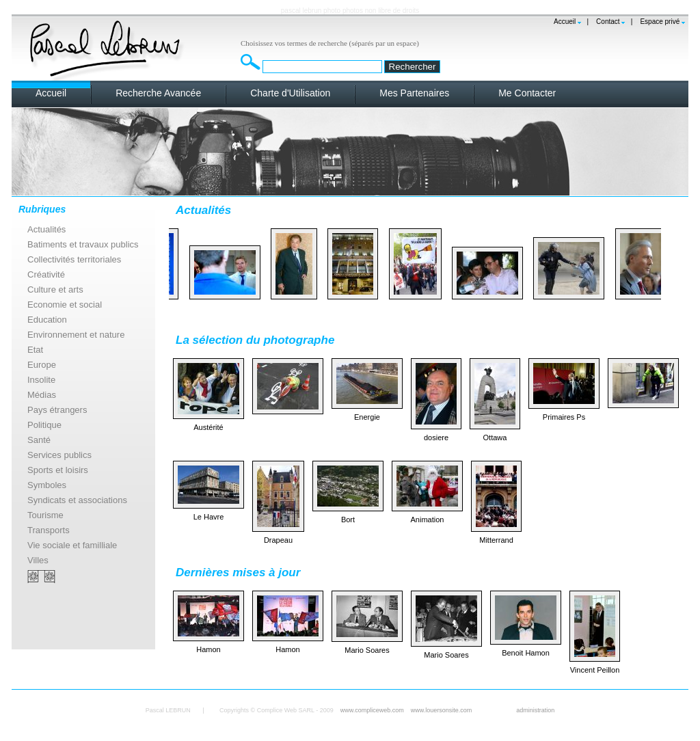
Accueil (565, 22)
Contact (608, 22)
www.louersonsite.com (442, 710)
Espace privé (660, 22)
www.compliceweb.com (372, 710)
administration (535, 710)
